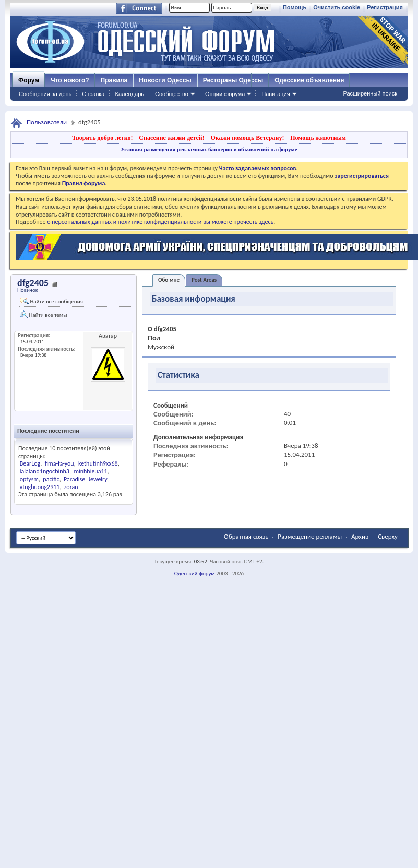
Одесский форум (195, 573)
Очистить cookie (337, 7)
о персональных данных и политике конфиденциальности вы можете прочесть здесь (160, 222)
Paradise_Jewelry (85, 479)
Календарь (129, 94)
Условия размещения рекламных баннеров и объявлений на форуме (209, 149)
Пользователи (47, 122)
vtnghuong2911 (40, 487)
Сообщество (172, 94)
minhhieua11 (90, 471)
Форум (29, 80)
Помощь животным (318, 138)
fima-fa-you (59, 463)
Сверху (388, 536)
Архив (360, 536)
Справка (93, 94)
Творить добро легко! (103, 138)
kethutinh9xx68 (98, 463)
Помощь (295, 7)
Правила (114, 80)
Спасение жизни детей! (171, 138)
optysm (29, 479)
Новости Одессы (165, 80)
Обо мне (169, 280)
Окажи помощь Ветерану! (247, 138)
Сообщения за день (45, 94)
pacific (51, 479)
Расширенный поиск (370, 93)
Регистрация (385, 7)
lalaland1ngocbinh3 (45, 471)
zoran (71, 487)
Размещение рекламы (310, 536)
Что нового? (70, 80)
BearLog (30, 463)
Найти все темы (43, 314)
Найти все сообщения (51, 301)
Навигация (276, 94)
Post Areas (204, 280)
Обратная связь (246, 536)
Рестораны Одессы (233, 80)
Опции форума (225, 94)
